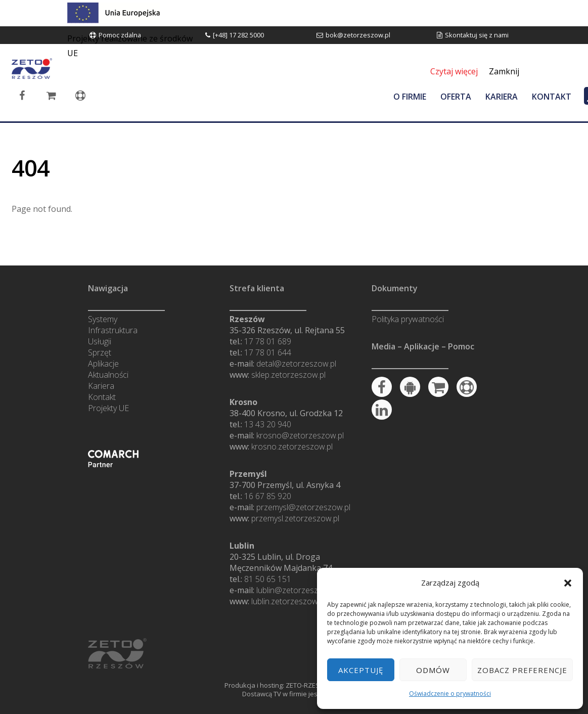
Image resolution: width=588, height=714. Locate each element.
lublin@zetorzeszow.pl (297, 590)
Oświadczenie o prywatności (450, 694)
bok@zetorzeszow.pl (358, 35)
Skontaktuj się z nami (477, 35)
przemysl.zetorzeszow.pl (295, 518)
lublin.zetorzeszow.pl (288, 601)
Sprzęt (100, 352)
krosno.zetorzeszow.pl (292, 447)
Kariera (101, 386)
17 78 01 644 (268, 352)
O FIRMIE (410, 97)
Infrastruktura (113, 330)
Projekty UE (108, 408)
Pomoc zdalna (120, 35)
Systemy (103, 319)
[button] (568, 583)
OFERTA (456, 97)
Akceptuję (361, 670)
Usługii (100, 341)
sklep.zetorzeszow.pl (288, 375)
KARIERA (502, 97)
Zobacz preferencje (522, 670)
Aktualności (108, 375)
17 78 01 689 (268, 341)
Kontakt (102, 397)
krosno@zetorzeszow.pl (300, 435)
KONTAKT (552, 97)
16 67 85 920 (268, 496)
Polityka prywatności (408, 319)
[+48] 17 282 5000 (238, 35)
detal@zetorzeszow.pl (296, 364)
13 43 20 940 (268, 424)
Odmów (433, 670)
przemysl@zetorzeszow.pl (303, 507)
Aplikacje (103, 364)
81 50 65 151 (268, 579)
